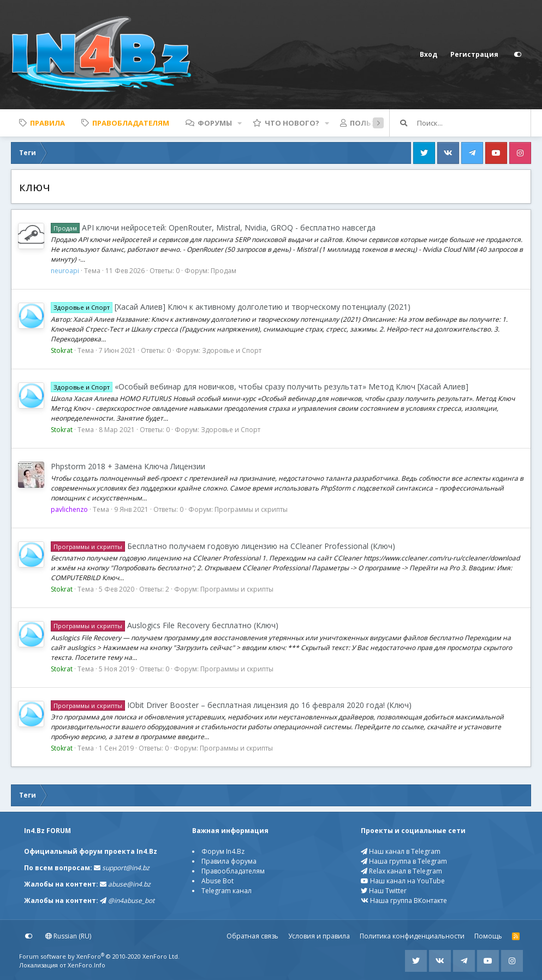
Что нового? (292, 123)
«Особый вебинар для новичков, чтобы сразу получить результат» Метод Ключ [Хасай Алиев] (260, 386)
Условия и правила (319, 936)
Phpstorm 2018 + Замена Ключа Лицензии (128, 466)
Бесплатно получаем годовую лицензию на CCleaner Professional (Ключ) (223, 546)
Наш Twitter (384, 891)
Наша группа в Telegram (404, 861)
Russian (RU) (68, 936)
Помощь (488, 936)
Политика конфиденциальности (412, 936)
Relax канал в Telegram (401, 871)
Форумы (215, 123)
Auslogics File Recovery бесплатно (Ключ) (165, 625)
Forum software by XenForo (99, 956)
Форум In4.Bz (223, 851)
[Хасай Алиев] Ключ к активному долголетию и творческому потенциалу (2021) (231, 307)
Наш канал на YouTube (403, 881)
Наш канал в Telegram (401, 851)
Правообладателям (233, 871)
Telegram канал (227, 891)
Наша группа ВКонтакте (404, 901)
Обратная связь (252, 936)
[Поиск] (474, 123)
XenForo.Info (87, 965)
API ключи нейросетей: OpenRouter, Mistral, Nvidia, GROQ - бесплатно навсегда (213, 228)
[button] (240, 123)
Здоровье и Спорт (232, 350)
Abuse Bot (218, 881)
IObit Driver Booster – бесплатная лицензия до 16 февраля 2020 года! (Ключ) (231, 705)
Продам (224, 271)
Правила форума (229, 861)
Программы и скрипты (251, 509)
